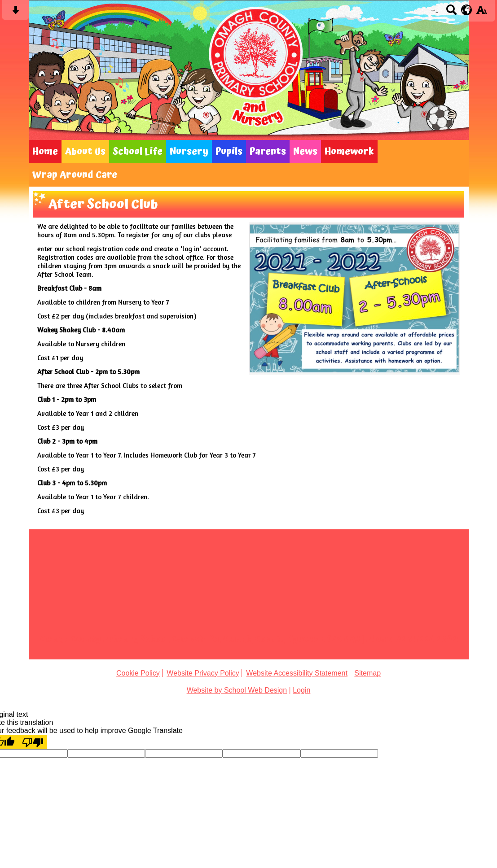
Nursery (189, 152)
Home (45, 152)
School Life (138, 152)
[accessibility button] (482, 13)
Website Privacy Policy (203, 673)
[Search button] (451, 13)
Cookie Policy (138, 673)
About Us (85, 152)
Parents (268, 152)
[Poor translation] (33, 742)
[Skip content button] (15, 13)
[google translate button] (467, 10)
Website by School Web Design (237, 690)
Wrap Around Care (75, 175)
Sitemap (367, 673)
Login (301, 690)
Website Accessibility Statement (297, 673)
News (305, 152)
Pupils (229, 152)
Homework (349, 152)
